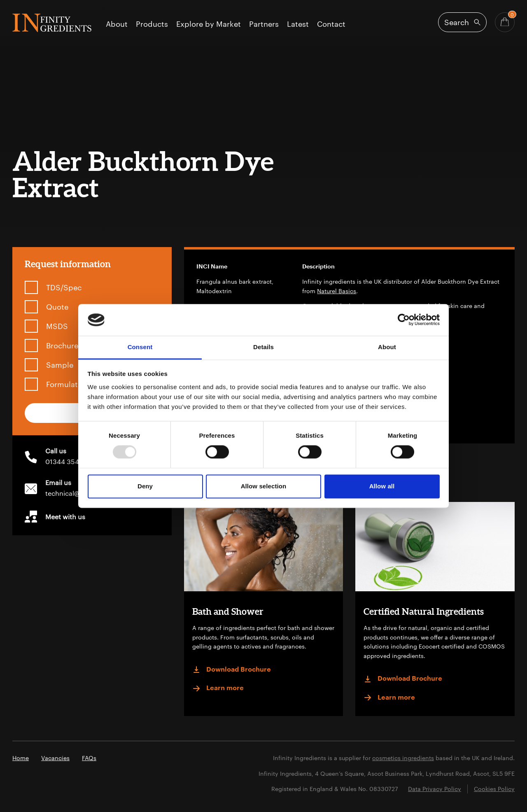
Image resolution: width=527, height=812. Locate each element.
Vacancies (55, 758)
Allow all (382, 486)
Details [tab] (263, 347)
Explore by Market (209, 24)
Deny (145, 486)
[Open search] (462, 22)
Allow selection (264, 486)
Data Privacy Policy (435, 789)
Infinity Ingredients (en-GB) (52, 23)
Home (21, 758)
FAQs (89, 758)
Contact (331, 24)
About (117, 24)
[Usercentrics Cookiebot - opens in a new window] (404, 320)
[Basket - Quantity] (505, 22)
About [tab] (387, 347)
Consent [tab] (140, 347)
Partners (264, 24)
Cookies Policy (494, 789)
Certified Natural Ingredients (424, 611)
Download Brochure (232, 670)
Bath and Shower (228, 611)
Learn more (218, 688)
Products (152, 24)
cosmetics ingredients (403, 758)
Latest (298, 24)
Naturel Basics (337, 291)
